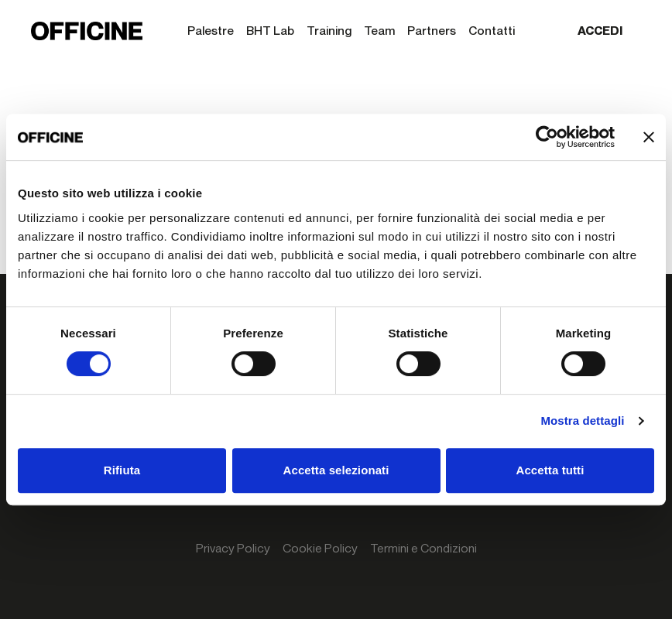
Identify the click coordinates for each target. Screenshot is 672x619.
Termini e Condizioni (423, 548)
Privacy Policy (233, 548)
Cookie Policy (320, 548)
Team (379, 31)
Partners (432, 31)
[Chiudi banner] (649, 137)
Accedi (600, 31)
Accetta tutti (550, 470)
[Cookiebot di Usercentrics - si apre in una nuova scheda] (547, 137)
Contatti (492, 31)
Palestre (211, 31)
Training (329, 31)
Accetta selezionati (336, 470)
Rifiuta (122, 470)
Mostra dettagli (582, 421)
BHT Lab (270, 31)
